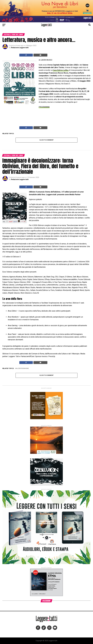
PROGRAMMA (44, 107)
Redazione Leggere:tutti (20, 48)
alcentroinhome (22, 368)
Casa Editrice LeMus (61, 70)
